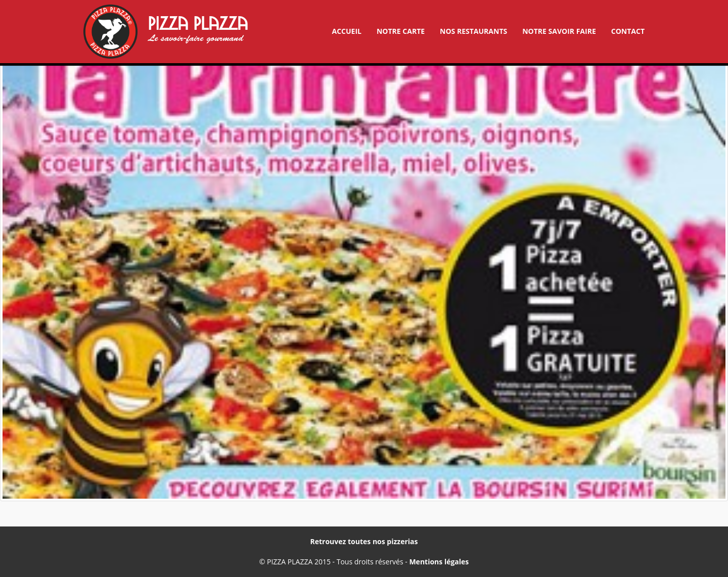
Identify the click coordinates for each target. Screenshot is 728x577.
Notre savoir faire (559, 31)
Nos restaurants (473, 31)
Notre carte (401, 31)
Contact (628, 31)
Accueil (346, 31)
